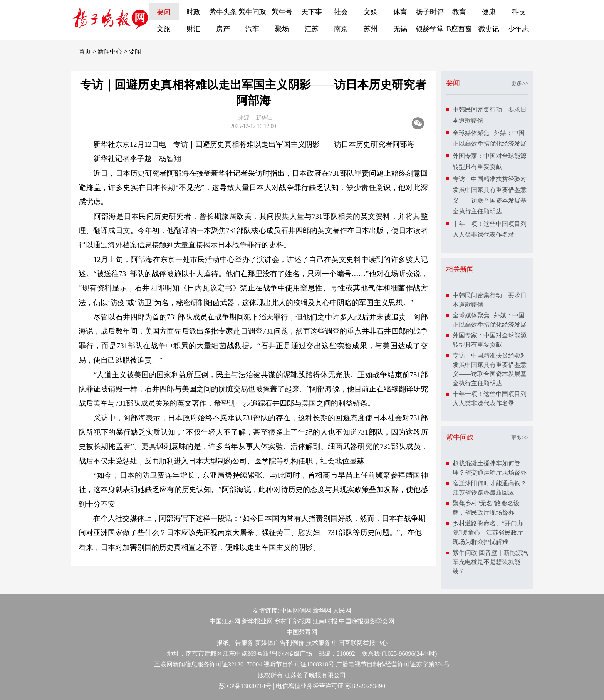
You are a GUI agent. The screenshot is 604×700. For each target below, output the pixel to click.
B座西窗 (459, 29)
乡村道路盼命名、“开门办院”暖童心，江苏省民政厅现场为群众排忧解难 (488, 533)
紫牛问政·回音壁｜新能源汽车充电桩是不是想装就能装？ (490, 562)
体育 (400, 12)
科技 (518, 12)
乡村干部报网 (293, 621)
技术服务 (318, 643)
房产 (223, 29)
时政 (193, 12)
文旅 (164, 29)
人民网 (342, 610)
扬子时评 (430, 12)
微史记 (489, 29)
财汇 (193, 29)
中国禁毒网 (302, 632)
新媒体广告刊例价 (280, 643)
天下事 (312, 12)
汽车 (252, 29)
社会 (341, 12)
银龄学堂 (430, 29)
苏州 (371, 29)
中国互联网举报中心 (360, 643)
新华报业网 (257, 621)
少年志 (518, 29)
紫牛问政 (252, 12)
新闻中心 (110, 51)
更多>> (520, 83)
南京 (341, 29)
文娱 (371, 12)
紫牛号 (282, 12)
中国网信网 (296, 610)
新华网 (322, 610)
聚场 (282, 29)
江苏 (312, 29)
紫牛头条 (223, 12)
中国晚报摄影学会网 (367, 621)
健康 (489, 12)
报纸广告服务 (235, 643)
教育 (459, 12)
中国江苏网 (225, 621)
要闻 (164, 12)
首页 (85, 51)
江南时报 (325, 621)
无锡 (400, 29)
